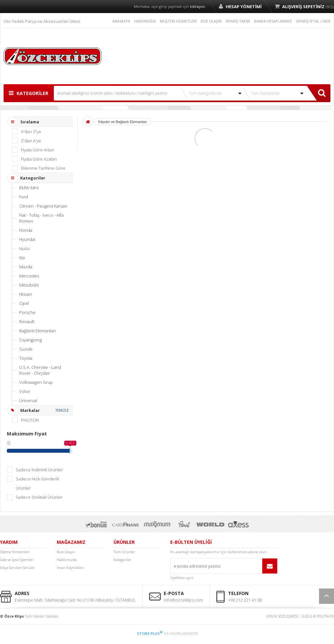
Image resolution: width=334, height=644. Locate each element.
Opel (24, 303)
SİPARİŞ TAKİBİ (238, 21)
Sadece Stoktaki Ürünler (39, 497)
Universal (28, 401)
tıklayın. (198, 6)
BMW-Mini (29, 188)
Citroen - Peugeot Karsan (43, 206)
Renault (27, 322)
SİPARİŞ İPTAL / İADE (313, 21)
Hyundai (27, 239)
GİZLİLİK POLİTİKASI (318, 616)
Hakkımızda (67, 560)
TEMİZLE (62, 410)
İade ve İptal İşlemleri (17, 560)
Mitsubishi (29, 285)
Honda (26, 230)
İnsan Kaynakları (70, 567)
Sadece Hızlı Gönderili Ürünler (37, 483)
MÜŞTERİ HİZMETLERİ (178, 21)
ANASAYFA (121, 21)
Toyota (26, 358)
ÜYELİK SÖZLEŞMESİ (282, 616)
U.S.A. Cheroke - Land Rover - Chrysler (40, 370)
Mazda (26, 267)
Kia (22, 258)
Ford (24, 197)
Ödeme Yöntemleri (15, 552)
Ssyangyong (30, 340)
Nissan (26, 294)
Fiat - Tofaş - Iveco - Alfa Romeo (41, 218)
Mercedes (29, 276)
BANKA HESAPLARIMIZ (273, 21)
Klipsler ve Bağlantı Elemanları (123, 122)
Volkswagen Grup (36, 382)
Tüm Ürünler (124, 552)
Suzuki (26, 349)
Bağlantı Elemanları (38, 331)
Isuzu (24, 248)
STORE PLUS (150, 633)
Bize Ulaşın (66, 552)
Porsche (27, 312)
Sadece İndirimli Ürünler (39, 470)
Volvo (25, 391)
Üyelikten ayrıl (182, 578)
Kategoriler (122, 560)
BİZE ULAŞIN (211, 21)
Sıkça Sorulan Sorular (17, 567)
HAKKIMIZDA (145, 21)
